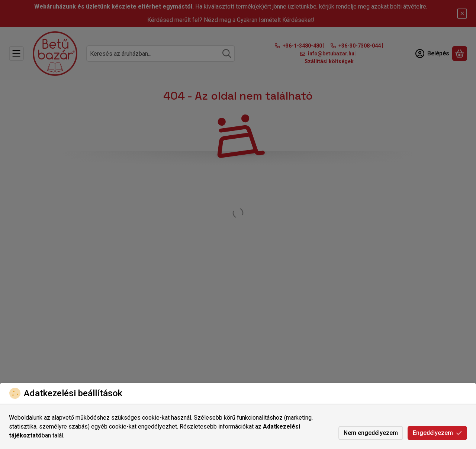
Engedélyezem (437, 433)
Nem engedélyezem (371, 433)
